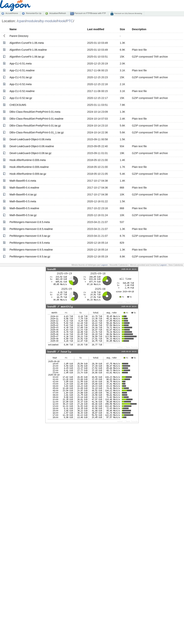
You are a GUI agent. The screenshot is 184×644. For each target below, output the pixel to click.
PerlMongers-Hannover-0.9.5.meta (30, 243)
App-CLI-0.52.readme (22, 91)
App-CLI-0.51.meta (21, 64)
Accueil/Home (12, 13)
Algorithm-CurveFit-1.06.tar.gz (27, 57)
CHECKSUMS (18, 105)
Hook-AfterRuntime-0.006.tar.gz (28, 174)
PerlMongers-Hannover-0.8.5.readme (31, 229)
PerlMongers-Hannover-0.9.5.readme (31, 250)
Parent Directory (19, 36)
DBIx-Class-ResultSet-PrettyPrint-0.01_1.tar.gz (37, 132)
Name (13, 29)
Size (122, 29)
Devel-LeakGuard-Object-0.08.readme (32, 146)
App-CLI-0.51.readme (22, 70)
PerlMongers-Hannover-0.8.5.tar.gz (30, 236)
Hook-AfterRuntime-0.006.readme (29, 167)
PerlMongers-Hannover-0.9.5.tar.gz (30, 257)
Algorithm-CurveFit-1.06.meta (27, 43)
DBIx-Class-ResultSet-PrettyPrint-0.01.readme (36, 119)
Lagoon (104, 265)
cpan (21, 21)
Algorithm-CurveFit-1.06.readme (28, 50)
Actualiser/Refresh (58, 13)
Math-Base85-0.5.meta (23, 201)
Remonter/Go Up (34, 13)
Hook (61, 21)
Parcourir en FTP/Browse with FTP (90, 13)
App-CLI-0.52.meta (21, 84)
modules (33, 21)
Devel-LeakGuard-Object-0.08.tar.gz (31, 153)
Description (139, 29)
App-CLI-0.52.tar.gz (21, 98)
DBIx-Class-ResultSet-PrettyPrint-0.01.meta (35, 112)
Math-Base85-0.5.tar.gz (23, 215)
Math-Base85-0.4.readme (24, 188)
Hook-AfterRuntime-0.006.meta (28, 160)
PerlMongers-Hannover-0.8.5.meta (30, 222)
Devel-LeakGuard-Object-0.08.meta (30, 139)
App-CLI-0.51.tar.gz (21, 77)
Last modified (96, 29)
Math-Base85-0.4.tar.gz (23, 194)
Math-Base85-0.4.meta (23, 181)
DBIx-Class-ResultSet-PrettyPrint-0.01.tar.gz (35, 126)
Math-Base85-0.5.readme (24, 208)
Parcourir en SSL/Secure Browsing (128, 13)
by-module (48, 21)
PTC (70, 21)
